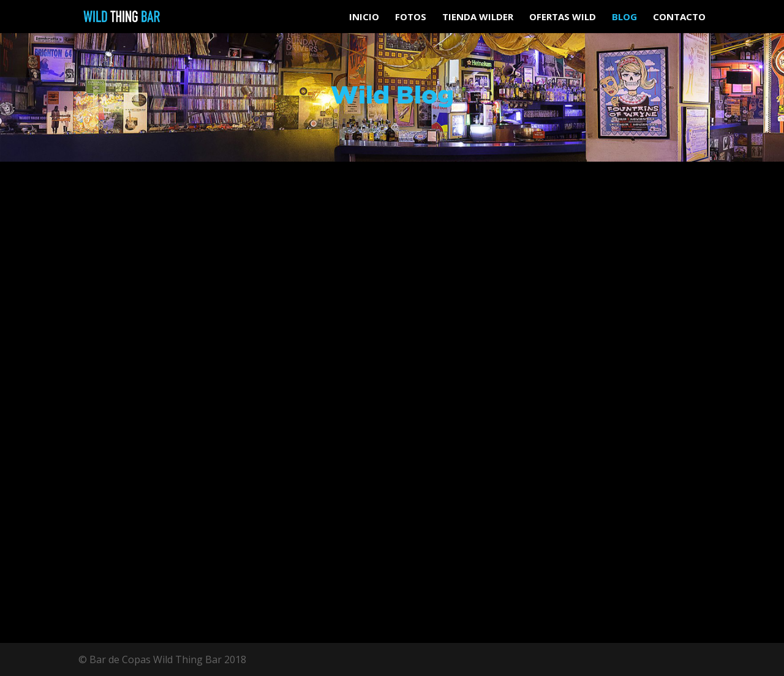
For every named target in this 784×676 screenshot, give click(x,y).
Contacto (679, 17)
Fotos (411, 17)
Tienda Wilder (478, 17)
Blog (624, 17)
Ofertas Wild (563, 17)
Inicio (364, 17)
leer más (113, 543)
